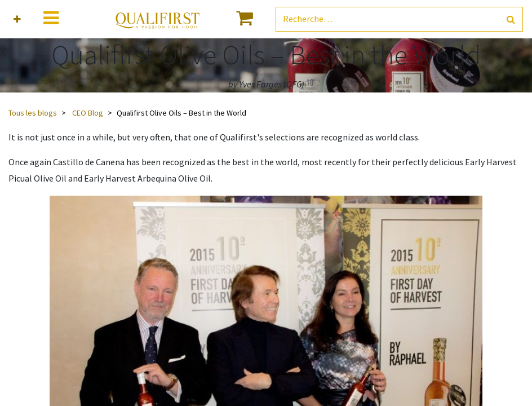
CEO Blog (88, 113)
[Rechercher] (511, 19)
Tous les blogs (33, 113)
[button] (17, 19)
